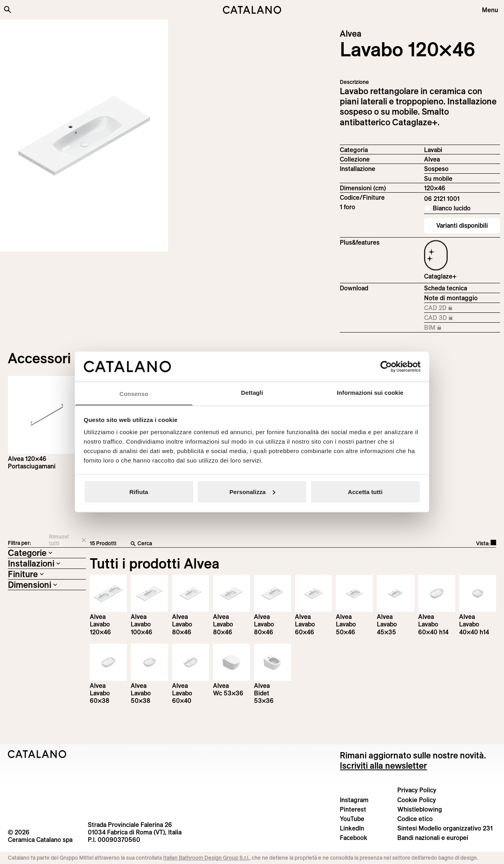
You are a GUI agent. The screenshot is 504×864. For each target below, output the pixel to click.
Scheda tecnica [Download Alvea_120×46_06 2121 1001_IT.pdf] (446, 288)
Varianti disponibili (462, 225)
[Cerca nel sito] (7, 9)
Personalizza (252, 491)
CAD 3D (450, 318)
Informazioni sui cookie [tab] (370, 393)
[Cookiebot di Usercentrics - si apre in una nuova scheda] (386, 366)
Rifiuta (139, 491)
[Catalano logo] (252, 10)
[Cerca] (234, 544)
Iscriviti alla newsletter (383, 766)
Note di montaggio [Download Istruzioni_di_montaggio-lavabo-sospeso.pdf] (451, 298)
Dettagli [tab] (252, 393)
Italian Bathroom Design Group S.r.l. (206, 858)
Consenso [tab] (134, 394)
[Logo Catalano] (37, 754)
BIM (450, 328)
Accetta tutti (365, 491)
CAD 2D (450, 308)
